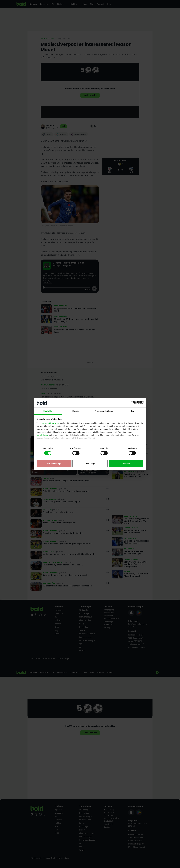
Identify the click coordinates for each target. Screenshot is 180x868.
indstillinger (42, 435)
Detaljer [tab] (76, 411)
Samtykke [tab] (48, 411)
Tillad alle (126, 464)
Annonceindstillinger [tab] (104, 411)
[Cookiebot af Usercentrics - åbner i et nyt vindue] (133, 403)
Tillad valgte (90, 464)
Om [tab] (132, 411)
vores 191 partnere (51, 423)
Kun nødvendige (54, 464)
